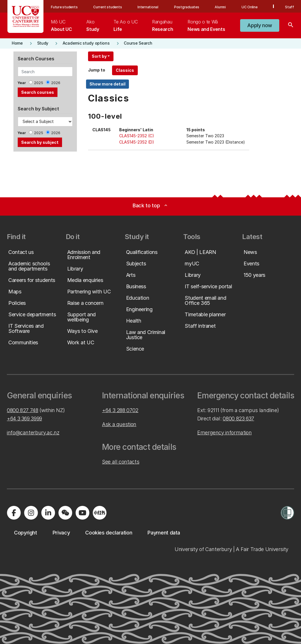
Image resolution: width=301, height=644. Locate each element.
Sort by (99, 56)
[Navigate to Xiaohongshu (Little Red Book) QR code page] (99, 513)
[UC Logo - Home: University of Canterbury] (26, 16)
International (148, 7)
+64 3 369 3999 (24, 419)
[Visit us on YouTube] (82, 513)
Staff (290, 7)
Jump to (97, 70)
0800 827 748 (23, 410)
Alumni (220, 7)
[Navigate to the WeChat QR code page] (65, 513)
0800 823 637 (238, 419)
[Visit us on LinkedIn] (48, 513)
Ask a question (119, 424)
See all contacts (121, 462)
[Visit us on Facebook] (14, 513)
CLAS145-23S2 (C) (137, 136)
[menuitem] (61, 25)
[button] (260, 25)
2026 (56, 83)
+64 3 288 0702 (120, 410)
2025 (39, 83)
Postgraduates (187, 7)
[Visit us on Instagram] (31, 513)
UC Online (250, 7)
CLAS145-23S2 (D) (137, 142)
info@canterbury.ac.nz (33, 433)
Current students (107, 7)
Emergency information (224, 433)
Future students (64, 7)
